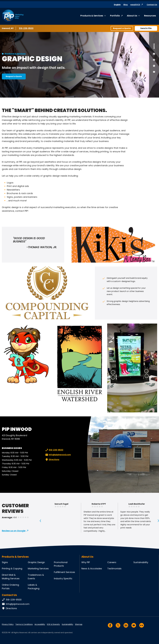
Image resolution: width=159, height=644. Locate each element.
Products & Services (92, 16)
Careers (112, 562)
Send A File (146, 28)
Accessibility (40, 624)
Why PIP (86, 562)
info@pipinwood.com (58, 455)
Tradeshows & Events (36, 577)
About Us (132, 16)
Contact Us (152, 5)
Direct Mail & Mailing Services (11, 577)
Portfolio (115, 16)
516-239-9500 (26, 28)
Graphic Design (36, 562)
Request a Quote (122, 28)
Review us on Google (14, 531)
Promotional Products (61, 564)
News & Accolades (92, 569)
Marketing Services (38, 569)
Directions (52, 460)
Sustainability (141, 562)
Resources (150, 16)
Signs (5, 562)
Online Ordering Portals (10, 587)
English (117, 5)
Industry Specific (63, 578)
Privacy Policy (8, 624)
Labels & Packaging (34, 587)
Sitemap (79, 624)
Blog (126, 5)
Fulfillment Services (64, 572)
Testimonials (114, 569)
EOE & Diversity (53, 624)
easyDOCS (135, 5)
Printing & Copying (12, 569)
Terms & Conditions (24, 624)
